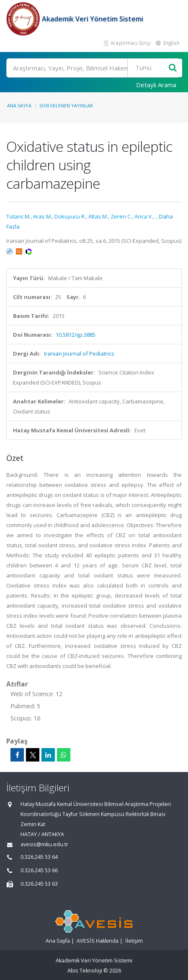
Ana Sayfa (19, 105)
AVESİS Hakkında (98, 941)
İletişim (134, 941)
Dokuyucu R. (70, 216)
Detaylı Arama (156, 85)
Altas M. (98, 216)
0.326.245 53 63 (39, 884)
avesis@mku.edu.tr (44, 844)
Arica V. (144, 216)
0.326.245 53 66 (39, 870)
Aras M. (42, 216)
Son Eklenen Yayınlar (66, 105)
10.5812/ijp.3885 (76, 335)
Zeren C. (121, 216)
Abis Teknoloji (85, 971)
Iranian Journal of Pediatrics (79, 354)
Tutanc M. (18, 216)
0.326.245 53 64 (39, 857)
